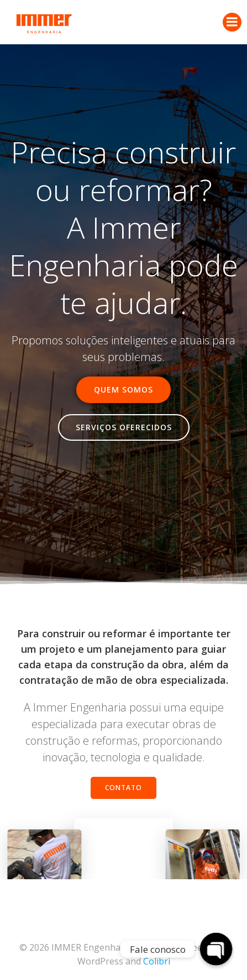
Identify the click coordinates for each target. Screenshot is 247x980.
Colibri (157, 961)
